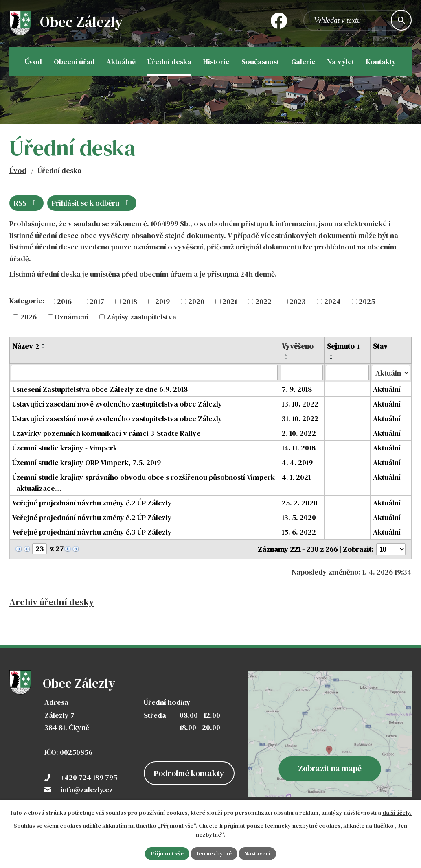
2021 (230, 301)
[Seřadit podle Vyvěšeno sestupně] (286, 359)
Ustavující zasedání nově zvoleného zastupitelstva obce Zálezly (117, 404)
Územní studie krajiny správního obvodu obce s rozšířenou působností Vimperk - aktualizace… (144, 483)
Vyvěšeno (298, 346)
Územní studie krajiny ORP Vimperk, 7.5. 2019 (87, 462)
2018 (130, 301)
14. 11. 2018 (299, 448)
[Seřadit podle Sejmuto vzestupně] (331, 355)
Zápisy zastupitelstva (141, 317)
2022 (263, 301)
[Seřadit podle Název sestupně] (44, 348)
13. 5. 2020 (299, 517)
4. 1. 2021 (296, 477)
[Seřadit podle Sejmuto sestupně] (331, 359)
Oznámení (71, 317)
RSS (27, 203)
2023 (298, 301)
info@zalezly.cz (87, 790)
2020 (196, 301)
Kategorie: (27, 301)
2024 (332, 301)
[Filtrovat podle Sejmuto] (347, 373)
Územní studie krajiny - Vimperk (65, 448)
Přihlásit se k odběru (92, 203)
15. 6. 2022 (299, 532)
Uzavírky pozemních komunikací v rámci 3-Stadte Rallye (106, 433)
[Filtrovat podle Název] (144, 373)
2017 (97, 301)
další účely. (397, 813)
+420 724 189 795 (89, 777)
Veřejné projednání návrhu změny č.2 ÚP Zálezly (92, 503)
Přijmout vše (167, 853)
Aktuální (387, 389)
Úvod (18, 170)
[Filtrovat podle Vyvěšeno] (302, 373)
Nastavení (257, 853)
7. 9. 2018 (297, 389)
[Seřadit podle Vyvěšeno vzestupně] (286, 355)
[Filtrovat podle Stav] (391, 373)
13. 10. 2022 (300, 404)
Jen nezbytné (214, 853)
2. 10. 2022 (299, 433)
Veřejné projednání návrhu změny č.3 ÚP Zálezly (92, 532)
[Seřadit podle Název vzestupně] (44, 344)
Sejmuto (343, 346)
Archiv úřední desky (52, 602)
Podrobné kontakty (189, 773)
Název (26, 346)
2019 (162, 301)
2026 (29, 317)
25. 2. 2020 (300, 503)
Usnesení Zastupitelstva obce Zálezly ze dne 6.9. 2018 (100, 389)
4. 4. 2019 (297, 462)
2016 (64, 301)
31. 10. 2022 (300, 419)
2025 (367, 301)
